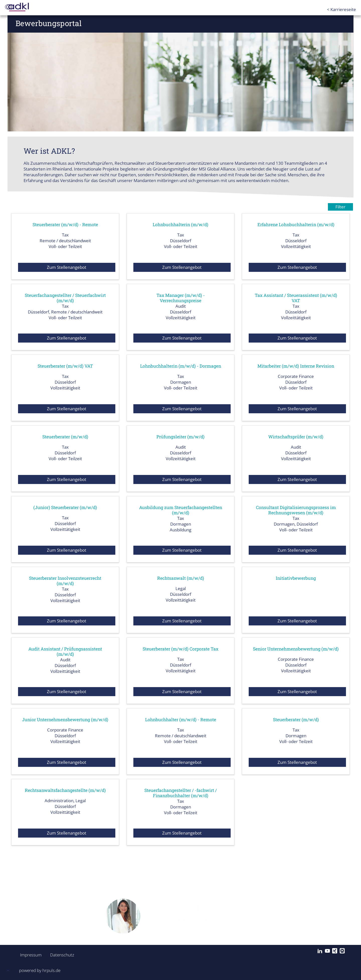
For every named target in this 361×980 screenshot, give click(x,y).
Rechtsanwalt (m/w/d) (180, 578)
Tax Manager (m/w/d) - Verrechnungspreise (181, 298)
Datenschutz (59, 955)
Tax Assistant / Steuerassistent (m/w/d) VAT (296, 298)
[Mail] (342, 951)
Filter (340, 207)
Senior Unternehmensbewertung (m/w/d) (296, 651)
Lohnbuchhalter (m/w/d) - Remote (180, 719)
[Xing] (335, 951)
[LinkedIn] (320, 951)
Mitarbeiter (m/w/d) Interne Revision (296, 366)
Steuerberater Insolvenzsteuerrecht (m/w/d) (65, 581)
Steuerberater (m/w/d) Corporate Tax (181, 649)
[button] (8, 971)
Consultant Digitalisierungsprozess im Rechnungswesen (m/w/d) (296, 510)
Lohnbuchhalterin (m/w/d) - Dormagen (181, 366)
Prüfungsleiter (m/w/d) (180, 437)
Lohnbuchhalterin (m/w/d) (180, 224)
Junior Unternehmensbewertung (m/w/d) (65, 722)
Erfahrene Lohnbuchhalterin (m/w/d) (296, 224)
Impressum (29, 955)
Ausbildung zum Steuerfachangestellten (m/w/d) (180, 510)
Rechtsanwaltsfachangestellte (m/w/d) (65, 790)
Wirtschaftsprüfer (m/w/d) (296, 437)
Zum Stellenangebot (67, 267)
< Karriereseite (341, 9)
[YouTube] (327, 951)
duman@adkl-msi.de (191, 926)
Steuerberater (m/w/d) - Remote (65, 224)
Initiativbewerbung (296, 578)
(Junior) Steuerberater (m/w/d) (65, 507)
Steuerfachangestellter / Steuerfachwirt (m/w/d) (65, 298)
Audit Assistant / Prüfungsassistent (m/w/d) (65, 651)
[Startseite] (25, 7)
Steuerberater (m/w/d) (65, 437)
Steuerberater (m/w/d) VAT (65, 366)
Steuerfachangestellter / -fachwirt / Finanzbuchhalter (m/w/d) (180, 793)
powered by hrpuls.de (40, 970)
